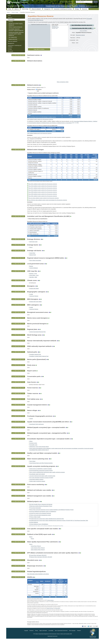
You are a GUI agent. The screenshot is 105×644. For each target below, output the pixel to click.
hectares (39, 90)
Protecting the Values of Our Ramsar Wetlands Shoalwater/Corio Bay (47, 530)
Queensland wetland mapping (36, 484)
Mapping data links (13, 39)
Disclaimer (31, 636)
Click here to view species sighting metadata (35, 604)
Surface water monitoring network (37, 486)
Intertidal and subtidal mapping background (16, 24)
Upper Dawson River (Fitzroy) (38, 554)
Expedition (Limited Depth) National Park (39, 360)
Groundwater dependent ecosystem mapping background (16, 30)
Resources (85, 9)
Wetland (58, 614)
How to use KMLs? (83, 31)
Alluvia (31, 445)
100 (42, 589)
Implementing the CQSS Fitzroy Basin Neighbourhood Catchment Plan (47, 523)
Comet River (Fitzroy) (36, 550)
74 (43, 593)
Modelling (11, 22)
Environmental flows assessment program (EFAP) (41, 475)
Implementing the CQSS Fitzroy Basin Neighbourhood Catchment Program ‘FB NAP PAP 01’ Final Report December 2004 (59, 525)
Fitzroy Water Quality (35, 521)
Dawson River (33, 259)
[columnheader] (36, 227)
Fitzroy (31, 252)
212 (42, 602)
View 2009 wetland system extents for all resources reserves (43, 195)
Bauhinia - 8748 (55, 26)
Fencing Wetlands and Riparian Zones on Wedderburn (43, 516)
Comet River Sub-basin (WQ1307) (38, 560)
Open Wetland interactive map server (82, 25)
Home (10, 9)
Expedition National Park (35, 359)
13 (50, 602)
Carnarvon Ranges (34, 300)
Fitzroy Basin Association (35, 265)
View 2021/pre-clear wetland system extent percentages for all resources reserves (48, 203)
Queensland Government (52, 642)
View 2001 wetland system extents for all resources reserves (43, 199)
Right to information (43, 636)
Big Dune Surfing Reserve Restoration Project (41, 510)
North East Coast (33, 246)
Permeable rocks (33, 449)
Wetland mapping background (15, 27)
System (30, 98)
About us (17, 9)
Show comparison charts (63, 82)
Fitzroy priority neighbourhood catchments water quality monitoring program (47, 476)
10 (43, 595)
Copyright (26, 636)
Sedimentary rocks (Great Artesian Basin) (39, 451)
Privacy (36, 636)
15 (56, 589)
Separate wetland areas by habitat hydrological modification (43, 93)
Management (47, 9)
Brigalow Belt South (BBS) (35, 306)
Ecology (77, 9)
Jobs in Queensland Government (61, 636)
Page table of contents (39, 49)
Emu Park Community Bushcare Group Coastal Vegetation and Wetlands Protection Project (52, 514)
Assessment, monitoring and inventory (63, 9)
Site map (61, 2)
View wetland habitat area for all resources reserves (39, 135)
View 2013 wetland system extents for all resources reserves (43, 193)
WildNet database (50, 605)
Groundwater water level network (37, 478)
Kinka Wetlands (34, 526)
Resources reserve (80, 36)
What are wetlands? (36, 9)
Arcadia (31, 298)
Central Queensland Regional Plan (37, 336)
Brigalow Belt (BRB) (34, 293)
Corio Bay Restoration (36, 512)
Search (95, 2)
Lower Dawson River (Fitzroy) (38, 552)
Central (31, 423)
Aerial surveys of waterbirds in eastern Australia (40, 473)
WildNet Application (50, 614)
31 (56, 602)
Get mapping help (13, 37)
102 (66, 589)
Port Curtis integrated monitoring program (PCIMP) (41, 482)
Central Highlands (34, 272)
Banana (31, 270)
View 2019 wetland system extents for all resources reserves (43, 189)
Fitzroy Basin (32, 465)
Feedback (79, 636)
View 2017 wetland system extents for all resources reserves (43, 191)
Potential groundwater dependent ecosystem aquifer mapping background (16, 34)
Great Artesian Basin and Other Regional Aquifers (41, 467)
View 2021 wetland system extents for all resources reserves (43, 187)
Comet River (32, 257)
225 (66, 602)
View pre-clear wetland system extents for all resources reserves (44, 201)
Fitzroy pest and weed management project (41, 519)
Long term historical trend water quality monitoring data (42, 480)
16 (56, 600)
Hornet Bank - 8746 (55, 27)
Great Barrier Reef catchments (37, 428)
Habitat (30, 129)
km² (37, 91)
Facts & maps (25, 9)
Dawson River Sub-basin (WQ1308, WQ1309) (41, 561)
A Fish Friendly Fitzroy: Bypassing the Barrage (41, 509)
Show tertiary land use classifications (37, 222)
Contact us (67, 2)
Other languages (72, 636)
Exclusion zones (33, 447)
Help (72, 2)
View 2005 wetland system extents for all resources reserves (43, 197)
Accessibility (51, 636)
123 (66, 600)
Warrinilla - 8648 (55, 28)
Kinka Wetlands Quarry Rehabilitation (39, 528)
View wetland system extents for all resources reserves (40, 120)
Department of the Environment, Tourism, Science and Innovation (72, 6)
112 (42, 600)
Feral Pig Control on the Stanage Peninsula (41, 518)
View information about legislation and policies (38, 578)
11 (50, 600)
